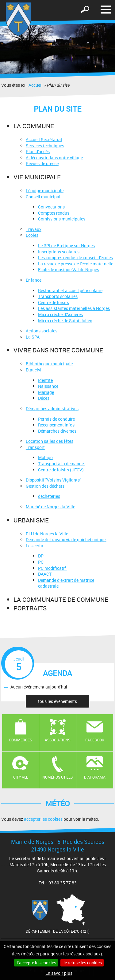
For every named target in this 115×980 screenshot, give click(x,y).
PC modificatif (52, 568)
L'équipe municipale (45, 190)
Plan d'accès (38, 151)
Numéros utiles (57, 777)
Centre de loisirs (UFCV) (61, 470)
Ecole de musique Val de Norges (69, 270)
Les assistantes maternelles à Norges (74, 308)
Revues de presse (42, 163)
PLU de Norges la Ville (47, 534)
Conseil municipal (43, 197)
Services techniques (45, 146)
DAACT (45, 574)
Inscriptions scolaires (59, 252)
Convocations (51, 207)
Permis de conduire (56, 419)
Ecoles (32, 235)
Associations (57, 740)
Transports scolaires (58, 296)
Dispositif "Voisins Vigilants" (54, 480)
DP (41, 556)
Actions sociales (42, 331)
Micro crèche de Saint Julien (65, 321)
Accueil (36, 85)
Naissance (48, 386)
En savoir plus (59, 973)
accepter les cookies (43, 819)
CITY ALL (21, 777)
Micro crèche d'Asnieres (60, 314)
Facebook (95, 740)
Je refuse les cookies (82, 963)
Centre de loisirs (54, 302)
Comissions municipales (62, 219)
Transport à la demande (61, 464)
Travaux (34, 229)
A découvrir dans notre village (54, 158)
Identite (45, 380)
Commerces (20, 740)
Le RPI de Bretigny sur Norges (66, 246)
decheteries (49, 496)
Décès (44, 398)
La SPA (33, 337)
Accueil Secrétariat (44, 139)
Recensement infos (56, 425)
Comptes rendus (54, 213)
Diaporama (95, 777)
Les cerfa (34, 546)
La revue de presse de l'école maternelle (76, 264)
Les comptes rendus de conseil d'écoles (75, 258)
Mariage (46, 392)
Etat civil (34, 370)
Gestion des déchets (45, 486)
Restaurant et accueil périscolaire (70, 290)
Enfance (34, 280)
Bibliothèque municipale (49, 364)
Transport (35, 447)
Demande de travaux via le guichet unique (66, 540)
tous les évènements (57, 701)
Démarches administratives (52, 409)
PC (41, 562)
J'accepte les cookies (36, 963)
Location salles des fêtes (50, 441)
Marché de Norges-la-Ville (50, 507)
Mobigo (45, 457)
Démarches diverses (57, 431)
